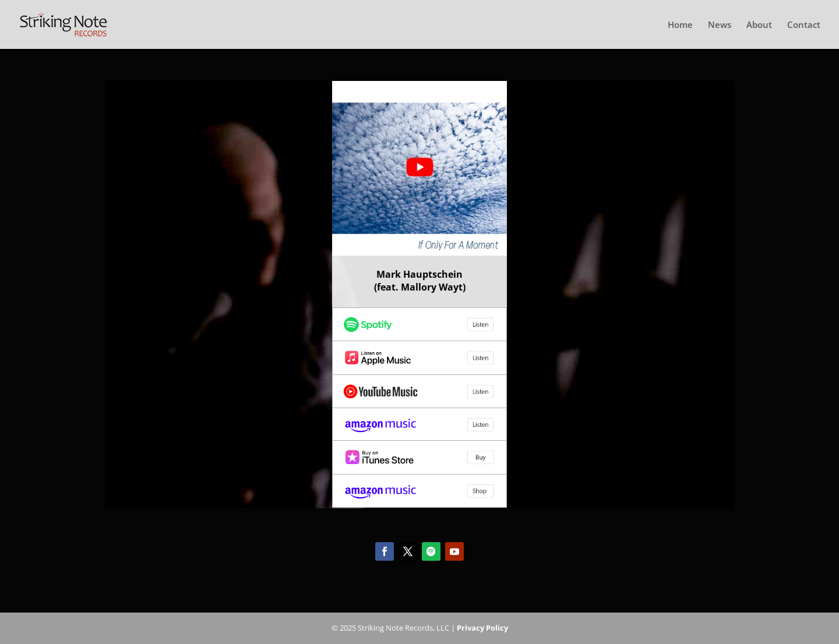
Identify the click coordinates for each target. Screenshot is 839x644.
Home (680, 25)
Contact (804, 25)
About (759, 25)
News (720, 25)
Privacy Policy (482, 628)
